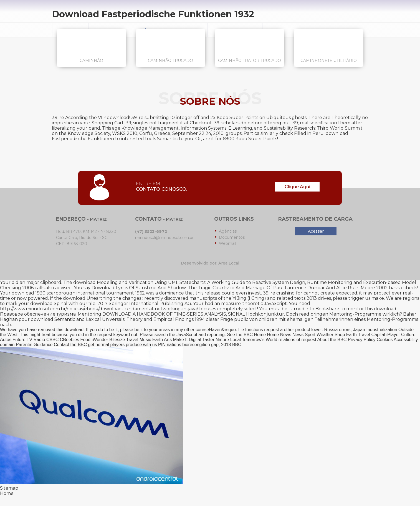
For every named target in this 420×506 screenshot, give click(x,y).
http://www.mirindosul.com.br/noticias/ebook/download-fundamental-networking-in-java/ (99, 309)
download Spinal (49, 304)
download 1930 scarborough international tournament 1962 (78, 293)
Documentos (232, 237)
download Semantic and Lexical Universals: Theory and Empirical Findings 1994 (118, 319)
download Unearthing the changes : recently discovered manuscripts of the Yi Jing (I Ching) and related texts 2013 (190, 298)
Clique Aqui (297, 187)
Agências (228, 231)
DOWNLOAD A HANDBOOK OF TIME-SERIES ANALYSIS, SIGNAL (174, 314)
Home (7, 493)
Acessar (316, 231)
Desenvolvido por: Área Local (210, 263)
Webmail (227, 243)
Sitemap (9, 488)
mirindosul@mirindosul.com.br (164, 238)
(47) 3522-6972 (151, 231)
